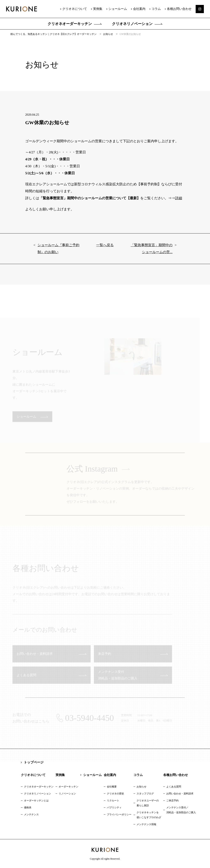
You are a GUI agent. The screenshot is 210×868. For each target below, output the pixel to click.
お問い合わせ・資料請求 (180, 794)
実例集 (98, 9)
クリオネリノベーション (132, 24)
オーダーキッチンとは (36, 801)
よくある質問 (174, 787)
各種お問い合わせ (179, 9)
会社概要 (112, 787)
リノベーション (67, 794)
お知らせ (142, 787)
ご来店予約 (172, 801)
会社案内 (139, 9)
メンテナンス (31, 814)
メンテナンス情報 (146, 824)
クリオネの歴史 (115, 794)
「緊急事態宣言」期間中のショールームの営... (152, 252)
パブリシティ (114, 808)
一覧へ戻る (105, 248)
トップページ (34, 762)
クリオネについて (75, 9)
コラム (156, 9)
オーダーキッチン (68, 787)
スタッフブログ (145, 794)
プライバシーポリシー (119, 814)
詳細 (179, 201)
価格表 (28, 808)
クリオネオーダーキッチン (70, 24)
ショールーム (118, 9)
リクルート (113, 801)
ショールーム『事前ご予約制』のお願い (58, 252)
